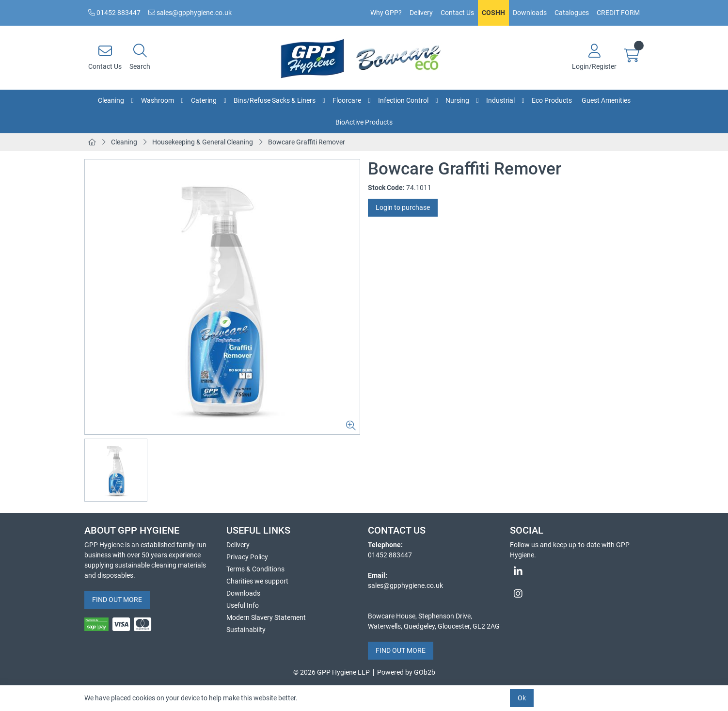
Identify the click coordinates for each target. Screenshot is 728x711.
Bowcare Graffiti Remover (307, 142)
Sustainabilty (246, 630)
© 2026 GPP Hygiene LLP (332, 672)
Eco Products (552, 100)
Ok (522, 698)
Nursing (457, 100)
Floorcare (347, 100)
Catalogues (572, 13)
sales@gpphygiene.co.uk (190, 13)
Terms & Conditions (255, 569)
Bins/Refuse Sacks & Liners (275, 100)
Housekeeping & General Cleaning (203, 142)
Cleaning (111, 100)
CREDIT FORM (618, 13)
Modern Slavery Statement (266, 617)
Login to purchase (403, 207)
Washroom (158, 100)
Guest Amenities (606, 100)
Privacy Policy (247, 557)
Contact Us (457, 13)
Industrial (500, 100)
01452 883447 (114, 13)
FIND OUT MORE (117, 600)
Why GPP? (386, 13)
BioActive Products (364, 122)
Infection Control (403, 100)
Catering (204, 100)
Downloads (530, 13)
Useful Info (243, 605)
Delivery (421, 13)
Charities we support (257, 581)
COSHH (493, 13)
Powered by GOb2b (406, 672)
